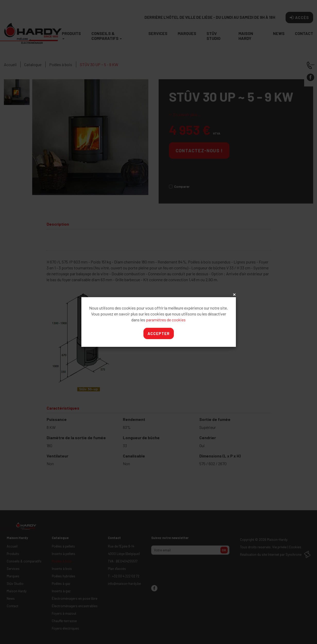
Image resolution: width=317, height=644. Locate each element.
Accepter (159, 333)
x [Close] (234, 295)
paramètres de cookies (166, 320)
